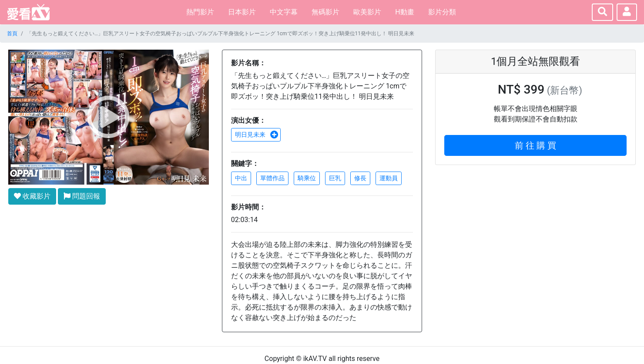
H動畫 (404, 12)
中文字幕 (284, 12)
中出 (241, 178)
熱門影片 (200, 12)
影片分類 (442, 12)
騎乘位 (307, 178)
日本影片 (242, 12)
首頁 (12, 34)
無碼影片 (325, 12)
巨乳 (335, 178)
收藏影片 (32, 196)
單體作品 (272, 178)
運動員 (389, 178)
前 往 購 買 (535, 145)
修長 (360, 178)
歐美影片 (367, 12)
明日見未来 (257, 135)
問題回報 (82, 196)
